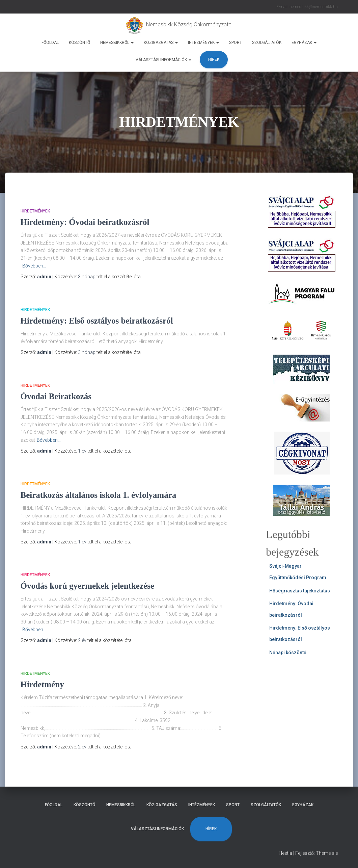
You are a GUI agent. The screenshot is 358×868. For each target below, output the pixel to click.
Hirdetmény (42, 684)
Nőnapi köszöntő (288, 653)
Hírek (214, 59)
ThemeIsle (327, 853)
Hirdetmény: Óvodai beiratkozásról (85, 222)
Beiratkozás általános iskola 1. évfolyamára (99, 495)
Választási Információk (163, 60)
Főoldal (50, 43)
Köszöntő (79, 43)
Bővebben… (34, 266)
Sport (236, 43)
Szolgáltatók (267, 43)
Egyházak (304, 43)
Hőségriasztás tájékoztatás (300, 591)
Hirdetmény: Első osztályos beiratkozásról (97, 321)
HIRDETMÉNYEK (35, 211)
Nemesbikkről (117, 43)
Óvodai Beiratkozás (56, 396)
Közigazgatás (161, 43)
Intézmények (203, 43)
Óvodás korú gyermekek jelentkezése (87, 586)
